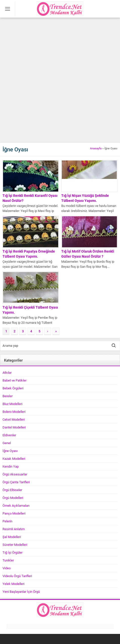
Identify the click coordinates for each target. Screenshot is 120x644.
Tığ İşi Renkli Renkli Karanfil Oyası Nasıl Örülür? (30, 198)
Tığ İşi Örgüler (12, 552)
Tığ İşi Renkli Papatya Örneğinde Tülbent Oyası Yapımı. (29, 254)
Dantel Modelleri (14, 427)
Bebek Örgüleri (13, 388)
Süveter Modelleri (15, 545)
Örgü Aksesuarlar (15, 474)
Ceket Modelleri (14, 419)
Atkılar (7, 372)
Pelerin (7, 521)
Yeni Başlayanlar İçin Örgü (21, 592)
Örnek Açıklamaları (16, 505)
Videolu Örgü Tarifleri (17, 576)
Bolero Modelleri (14, 412)
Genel (7, 443)
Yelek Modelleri (13, 584)
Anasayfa (96, 148)
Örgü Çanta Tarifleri (16, 482)
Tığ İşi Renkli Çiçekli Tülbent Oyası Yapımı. (30, 310)
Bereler (8, 396)
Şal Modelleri (12, 537)
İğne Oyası (10, 451)
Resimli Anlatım (14, 529)
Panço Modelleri (14, 513)
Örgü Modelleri (13, 498)
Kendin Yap (11, 466)
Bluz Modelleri (12, 404)
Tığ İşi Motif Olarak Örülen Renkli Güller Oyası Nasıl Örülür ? (88, 254)
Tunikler (8, 560)
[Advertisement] (60, 80)
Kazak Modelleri (14, 459)
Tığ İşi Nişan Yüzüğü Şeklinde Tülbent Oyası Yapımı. (85, 198)
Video (7, 568)
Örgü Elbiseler (12, 490)
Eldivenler (9, 435)
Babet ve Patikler (14, 380)
